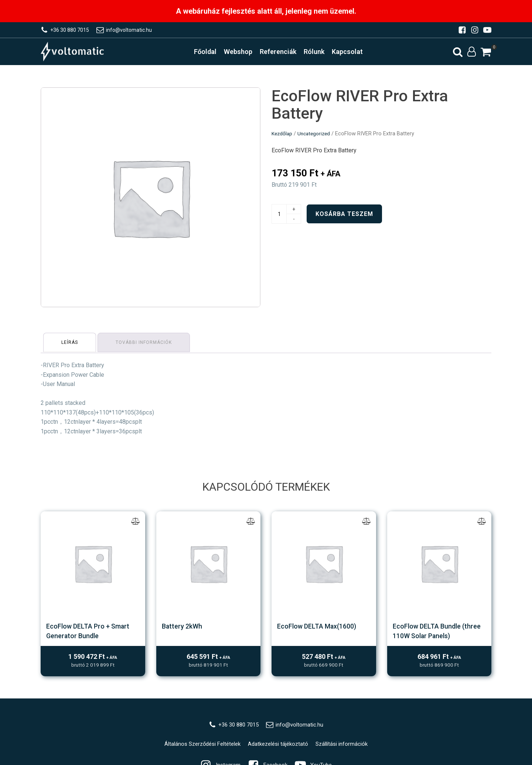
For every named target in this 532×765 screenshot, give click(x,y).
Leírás (71, 345)
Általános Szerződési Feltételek (198, 747)
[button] (486, 54)
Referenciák (283, 53)
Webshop (243, 53)
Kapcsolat (352, 53)
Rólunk (319, 53)
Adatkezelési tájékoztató (280, 747)
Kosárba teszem (344, 217)
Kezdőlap (283, 137)
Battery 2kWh (184, 627)
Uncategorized (316, 137)
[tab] (71, 345)
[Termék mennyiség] (279, 217)
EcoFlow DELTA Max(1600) (322, 627)
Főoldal (210, 53)
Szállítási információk (347, 747)
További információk (147, 345)
